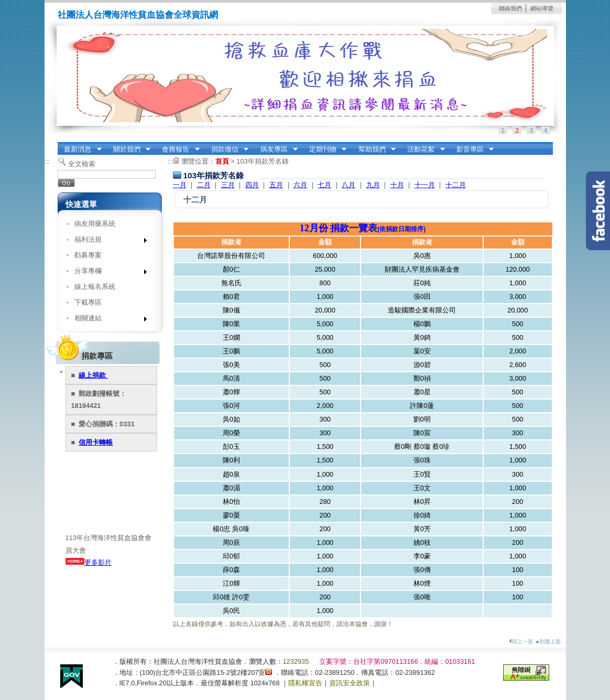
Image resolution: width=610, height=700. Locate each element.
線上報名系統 (95, 287)
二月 (204, 185)
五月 (276, 185)
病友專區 (276, 149)
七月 (324, 185)
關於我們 (128, 149)
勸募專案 (88, 255)
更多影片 (89, 562)
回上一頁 (521, 642)
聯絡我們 (510, 8)
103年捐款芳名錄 (262, 161)
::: (61, 146)
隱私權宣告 (305, 683)
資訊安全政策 (350, 683)
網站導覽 (542, 8)
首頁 (222, 161)
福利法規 (107, 241)
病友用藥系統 (95, 224)
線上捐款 (93, 375)
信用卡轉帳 (96, 442)
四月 (252, 185)
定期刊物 (324, 149)
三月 (228, 185)
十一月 (425, 185)
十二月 (456, 185)
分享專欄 (107, 273)
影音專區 (472, 149)
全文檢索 (82, 164)
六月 (300, 185)
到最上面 (548, 642)
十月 (397, 185)
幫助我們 (374, 149)
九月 (373, 185)
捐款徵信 (226, 149)
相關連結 (107, 320)
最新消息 (80, 149)
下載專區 (88, 302)
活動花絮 (423, 149)
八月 (348, 185)
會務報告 (178, 149)
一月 (180, 185)
